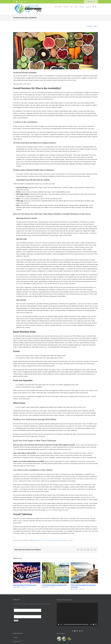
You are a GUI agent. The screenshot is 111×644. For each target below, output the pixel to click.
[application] (77, 614)
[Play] (59, 624)
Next (95, 26)
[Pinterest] (82, 631)
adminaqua (17, 540)
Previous (90, 26)
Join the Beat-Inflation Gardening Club (54, 585)
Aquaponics (37, 540)
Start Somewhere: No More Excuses (25, 585)
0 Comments (70, 540)
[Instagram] (80, 631)
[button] (96, 7)
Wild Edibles (63, 540)
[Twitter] (77, 631)
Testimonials (18, 641)
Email (15, 614)
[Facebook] (72, 631)
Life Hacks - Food (44, 540)
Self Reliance (57, 540)
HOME (16, 638)
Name (16, 608)
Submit (16, 621)
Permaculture (51, 540)
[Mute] (93, 624)
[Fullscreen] (96, 624)
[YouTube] (75, 631)
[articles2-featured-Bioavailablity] (55, 51)
